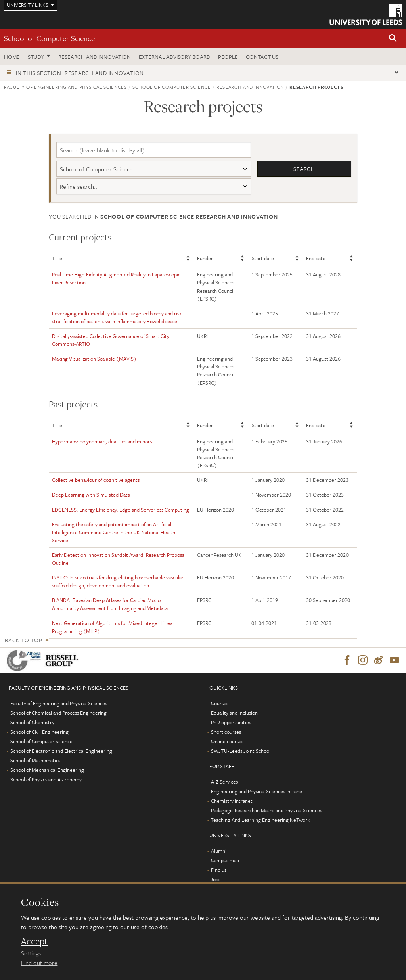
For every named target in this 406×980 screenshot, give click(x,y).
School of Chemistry (32, 723)
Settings (31, 953)
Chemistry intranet (232, 801)
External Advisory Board (174, 57)
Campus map (225, 861)
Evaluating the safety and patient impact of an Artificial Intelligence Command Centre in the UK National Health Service (114, 532)
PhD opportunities (231, 723)
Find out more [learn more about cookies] (39, 963)
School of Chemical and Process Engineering (58, 713)
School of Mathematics (35, 761)
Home (12, 57)
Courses (220, 704)
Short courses (226, 732)
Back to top (23, 640)
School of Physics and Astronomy (46, 780)
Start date (263, 258)
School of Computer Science (49, 38)
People (228, 57)
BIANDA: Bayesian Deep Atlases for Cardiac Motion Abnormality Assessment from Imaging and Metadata (110, 604)
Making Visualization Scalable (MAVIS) (94, 359)
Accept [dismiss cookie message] (34, 941)
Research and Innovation (95, 57)
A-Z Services (224, 782)
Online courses (227, 742)
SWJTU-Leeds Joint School (241, 751)
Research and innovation (250, 87)
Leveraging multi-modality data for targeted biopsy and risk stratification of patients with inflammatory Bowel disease (117, 317)
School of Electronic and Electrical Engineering (61, 751)
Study (36, 57)
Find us (219, 870)
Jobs (215, 880)
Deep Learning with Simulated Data (91, 495)
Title (57, 258)
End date (316, 258)
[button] (393, 39)
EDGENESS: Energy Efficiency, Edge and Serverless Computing (121, 510)
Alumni (219, 851)
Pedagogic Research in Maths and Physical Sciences (266, 811)
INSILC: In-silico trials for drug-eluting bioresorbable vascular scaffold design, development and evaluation (118, 581)
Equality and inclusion (234, 713)
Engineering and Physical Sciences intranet (258, 792)
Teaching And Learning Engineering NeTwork (260, 820)
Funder (205, 258)
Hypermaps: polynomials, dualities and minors (102, 441)
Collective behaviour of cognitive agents (96, 480)
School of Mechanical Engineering (47, 770)
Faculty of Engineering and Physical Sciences (65, 87)
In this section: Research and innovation (80, 73)
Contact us (262, 57)
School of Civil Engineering (39, 732)
